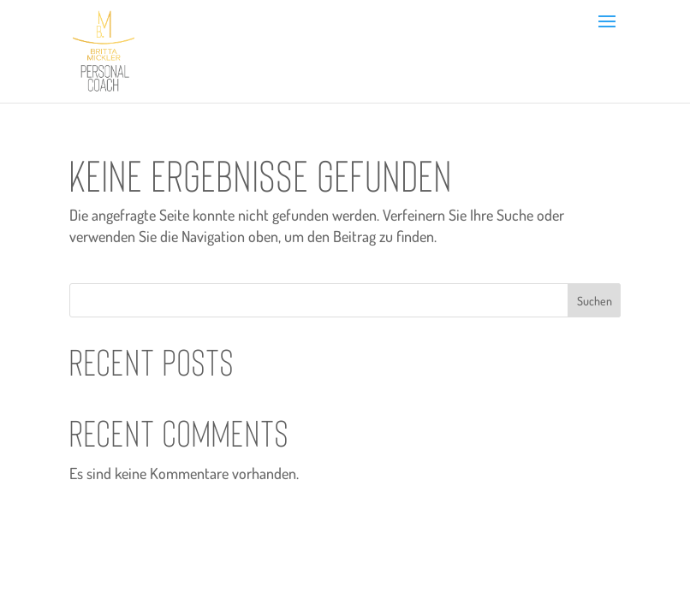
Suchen (595, 301)
